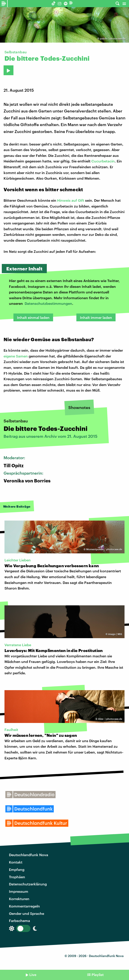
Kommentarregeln (24, 906)
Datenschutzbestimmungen (48, 303)
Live (33, 975)
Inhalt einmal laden (33, 317)
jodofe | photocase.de (113, 38)
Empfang (17, 869)
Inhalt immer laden (96, 317)
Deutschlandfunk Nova (29, 855)
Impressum (19, 891)
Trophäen (17, 877)
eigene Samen (16, 356)
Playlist (98, 975)
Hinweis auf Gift (71, 200)
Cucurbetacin (103, 161)
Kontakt (16, 862)
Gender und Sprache (27, 913)
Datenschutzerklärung (28, 884)
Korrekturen (19, 899)
